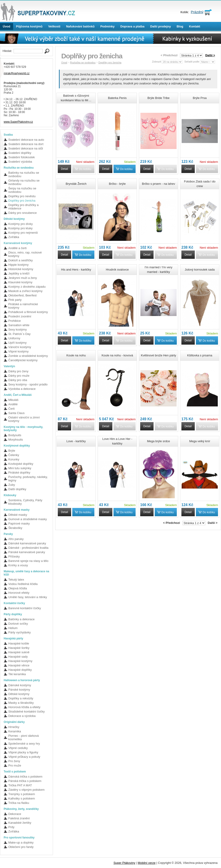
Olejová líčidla (18, 588)
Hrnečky (14, 727)
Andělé (13, 404)
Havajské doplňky (20, 670)
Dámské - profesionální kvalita (28, 548)
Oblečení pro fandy (21, 847)
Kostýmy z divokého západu (27, 287)
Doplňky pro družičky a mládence (23, 207)
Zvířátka (14, 237)
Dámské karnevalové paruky (27, 543)
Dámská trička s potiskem (25, 777)
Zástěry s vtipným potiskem (26, 790)
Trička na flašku (19, 803)
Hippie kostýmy (18, 265)
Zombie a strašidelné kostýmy (28, 356)
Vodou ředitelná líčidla (23, 584)
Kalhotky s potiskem (22, 798)
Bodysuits (15, 435)
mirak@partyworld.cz (17, 73)
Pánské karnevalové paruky (27, 552)
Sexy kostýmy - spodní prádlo (28, 384)
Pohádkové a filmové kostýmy (28, 312)
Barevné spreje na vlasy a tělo (28, 561)
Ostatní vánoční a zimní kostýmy (24, 419)
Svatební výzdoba (20, 162)
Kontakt (195, 26)
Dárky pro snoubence (23, 213)
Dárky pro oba (18, 380)
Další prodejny (161, 26)
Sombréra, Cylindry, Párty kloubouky (25, 502)
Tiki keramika (17, 674)
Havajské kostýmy (20, 661)
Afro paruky (16, 539)
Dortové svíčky (18, 624)
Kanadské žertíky (20, 823)
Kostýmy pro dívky (20, 224)
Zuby (12, 485)
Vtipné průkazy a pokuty (24, 757)
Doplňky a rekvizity (21, 698)
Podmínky (108, 26)
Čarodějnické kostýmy (23, 360)
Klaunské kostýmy (20, 282)
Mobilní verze (147, 863)
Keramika (15, 731)
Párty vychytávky (20, 632)
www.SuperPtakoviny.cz (18, 122)
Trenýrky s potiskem (22, 794)
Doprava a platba (132, 26)
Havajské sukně (19, 652)
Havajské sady (18, 657)
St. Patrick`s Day (19, 334)
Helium (13, 628)
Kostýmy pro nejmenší (23, 233)
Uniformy (14, 338)
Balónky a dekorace (21, 619)
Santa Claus (16, 413)
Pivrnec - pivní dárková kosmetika (23, 737)
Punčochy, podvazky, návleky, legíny (28, 479)
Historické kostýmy (21, 269)
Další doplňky (17, 489)
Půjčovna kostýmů (29, 26)
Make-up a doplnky (21, 843)
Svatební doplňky (20, 153)
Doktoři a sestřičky (20, 260)
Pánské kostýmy (19, 690)
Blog (180, 26)
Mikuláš (13, 400)
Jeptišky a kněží (19, 273)
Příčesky (14, 556)
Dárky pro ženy (18, 371)
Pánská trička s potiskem (25, 781)
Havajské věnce (19, 665)
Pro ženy (14, 761)
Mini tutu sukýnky (20, 468)
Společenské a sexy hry (24, 744)
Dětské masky (18, 515)
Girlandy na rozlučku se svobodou (24, 182)
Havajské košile (19, 643)
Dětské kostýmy (19, 694)
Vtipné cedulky (18, 748)
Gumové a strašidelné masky (28, 519)
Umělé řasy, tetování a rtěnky (28, 597)
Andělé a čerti (17, 248)
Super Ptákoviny (124, 863)
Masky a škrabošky (21, 703)
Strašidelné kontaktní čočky (26, 711)
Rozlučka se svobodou (83, 63)
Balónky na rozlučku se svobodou (24, 174)
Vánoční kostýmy (20, 347)
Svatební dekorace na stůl (26, 148)
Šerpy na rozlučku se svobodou (22, 190)
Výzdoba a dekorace (22, 389)
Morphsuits (16, 440)
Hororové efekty (19, 593)
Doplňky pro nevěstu (22, 196)
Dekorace (15, 814)
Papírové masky (19, 523)
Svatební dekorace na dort (26, 144)
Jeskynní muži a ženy (23, 278)
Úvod (7, 26)
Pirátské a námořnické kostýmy (23, 306)
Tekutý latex (16, 580)
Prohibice (15, 321)
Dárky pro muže (19, 376)
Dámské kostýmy (20, 685)
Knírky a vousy (18, 565)
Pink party (15, 300)
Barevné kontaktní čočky (25, 608)
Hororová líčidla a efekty (24, 707)
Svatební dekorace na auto (26, 140)
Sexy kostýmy (17, 330)
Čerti (11, 409)
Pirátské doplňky (19, 473)
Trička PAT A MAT (20, 785)
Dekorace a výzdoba (22, 716)
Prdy (11, 827)
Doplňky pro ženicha (22, 201)
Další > (210, 55)
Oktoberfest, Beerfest (22, 295)
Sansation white (19, 325)
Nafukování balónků (80, 26)
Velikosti (54, 26)
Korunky (14, 459)
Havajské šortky (19, 648)
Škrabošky (15, 528)
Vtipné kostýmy (18, 351)
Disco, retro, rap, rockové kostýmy (25, 254)
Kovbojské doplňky (21, 464)
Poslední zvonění (20, 316)
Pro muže (15, 765)
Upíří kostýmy (17, 343)
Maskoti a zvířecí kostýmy (25, 291)
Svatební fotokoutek (22, 157)
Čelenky (14, 455)
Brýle (12, 451)
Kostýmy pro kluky (20, 228)
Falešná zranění (19, 818)
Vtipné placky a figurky (23, 752)
